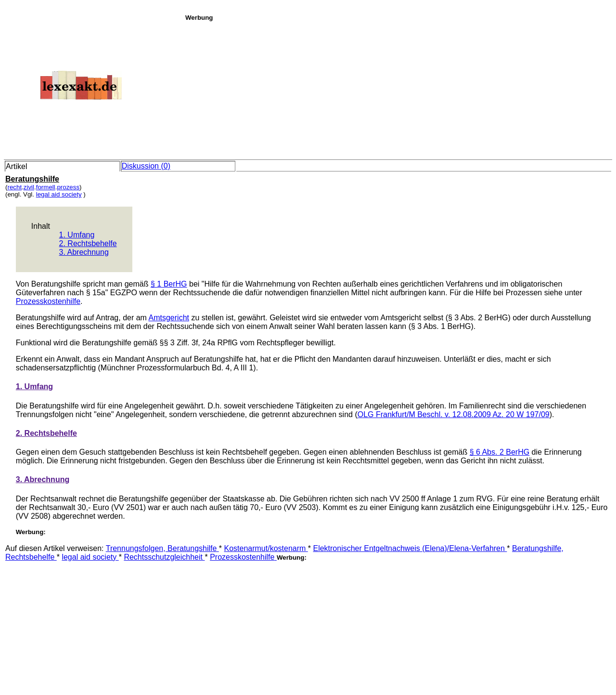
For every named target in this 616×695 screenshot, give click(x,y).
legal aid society (59, 194)
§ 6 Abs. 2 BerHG (500, 452)
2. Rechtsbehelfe (88, 243)
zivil (29, 187)
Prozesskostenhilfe (48, 301)
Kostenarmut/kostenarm (266, 548)
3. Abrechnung (84, 252)
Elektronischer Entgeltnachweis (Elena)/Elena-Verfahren (410, 548)
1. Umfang (77, 235)
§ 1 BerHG (169, 284)
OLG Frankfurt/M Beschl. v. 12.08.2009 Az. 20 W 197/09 (454, 414)
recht (14, 187)
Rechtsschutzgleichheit (164, 557)
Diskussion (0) (146, 166)
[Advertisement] (398, 89)
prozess (68, 187)
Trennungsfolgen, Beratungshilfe (162, 548)
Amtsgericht (169, 318)
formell (46, 187)
